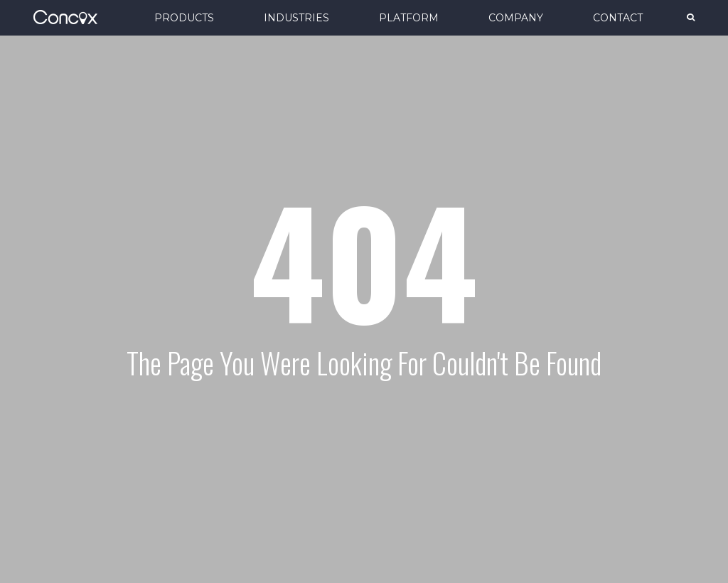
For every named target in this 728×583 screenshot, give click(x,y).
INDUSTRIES (296, 18)
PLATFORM (409, 18)
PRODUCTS (184, 18)
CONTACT (618, 18)
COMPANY (516, 18)
